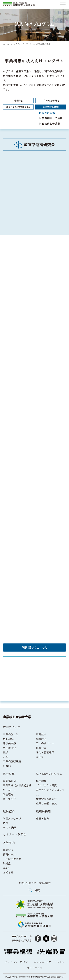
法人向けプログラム (23, 44)
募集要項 (8, 850)
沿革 (6, 757)
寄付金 (40, 757)
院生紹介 (8, 794)
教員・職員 (43, 818)
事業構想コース (12, 781)
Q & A (6, 868)
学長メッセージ (12, 818)
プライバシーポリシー (17, 962)
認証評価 (41, 739)
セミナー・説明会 (15, 834)
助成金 (7, 863)
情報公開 (41, 748)
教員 (6, 823)
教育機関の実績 (43, 44)
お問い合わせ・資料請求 (35, 883)
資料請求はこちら (35, 648)
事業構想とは (11, 734)
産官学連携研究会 (46, 799)
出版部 (7, 766)
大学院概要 (9, 748)
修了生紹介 (9, 799)
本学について (12, 727)
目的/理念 (9, 739)
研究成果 (41, 734)
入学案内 (9, 843)
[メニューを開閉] (63, 4)
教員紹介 (9, 811)
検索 (37, 890)
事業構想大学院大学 (17, 717)
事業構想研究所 (12, 761)
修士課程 (9, 774)
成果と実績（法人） (48, 803)
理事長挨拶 (9, 743)
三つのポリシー (45, 743)
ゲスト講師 (9, 827)
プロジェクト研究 (46, 785)
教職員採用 (43, 811)
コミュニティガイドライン (49, 962)
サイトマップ (35, 968)
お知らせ (8, 872)
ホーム (6, 44)
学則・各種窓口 (45, 752)
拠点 (6, 752)
